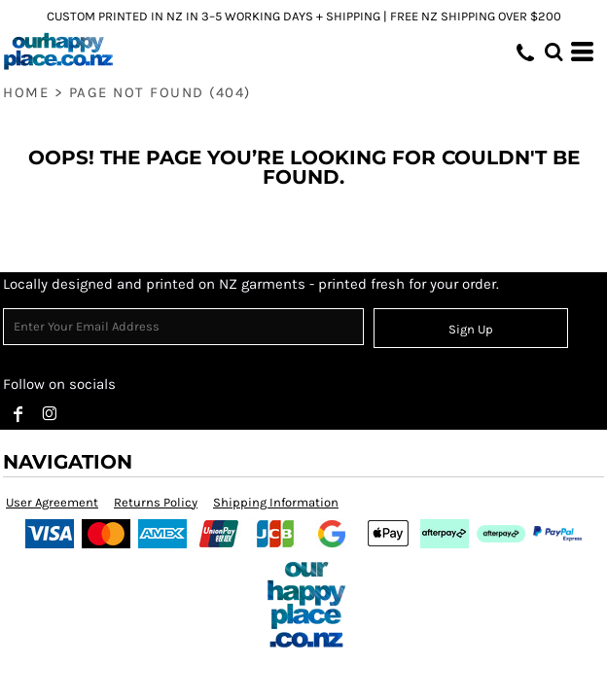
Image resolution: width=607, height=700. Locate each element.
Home (26, 92)
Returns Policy (156, 502)
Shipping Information (276, 502)
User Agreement (52, 502)
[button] (553, 52)
